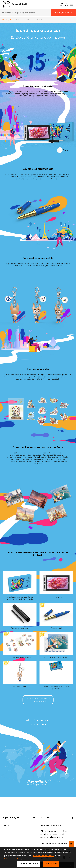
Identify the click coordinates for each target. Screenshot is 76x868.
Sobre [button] (19, 826)
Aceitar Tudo (51, 864)
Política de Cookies (12, 859)
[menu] (71, 4)
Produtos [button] (57, 818)
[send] (71, 844)
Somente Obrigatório (29, 864)
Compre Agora (64, 13)
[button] (62, 4)
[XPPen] (15, 4)
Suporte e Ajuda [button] (19, 818)
